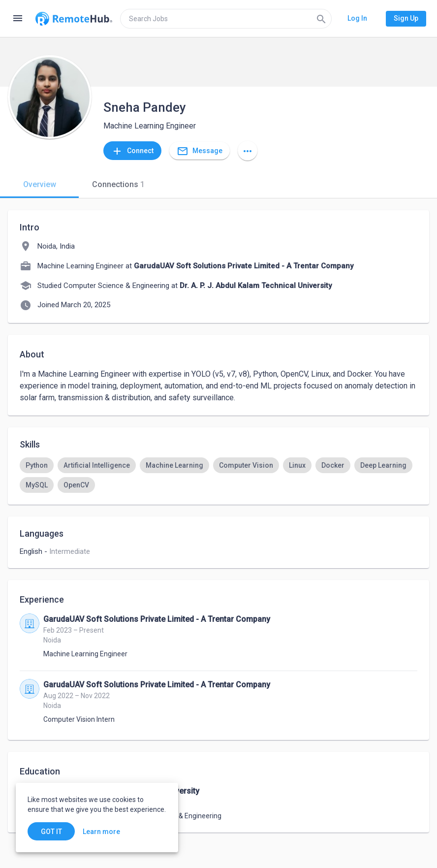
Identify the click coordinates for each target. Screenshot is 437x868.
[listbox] (218, 475)
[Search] (321, 19)
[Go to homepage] (74, 19)
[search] (226, 19)
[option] (37, 465)
